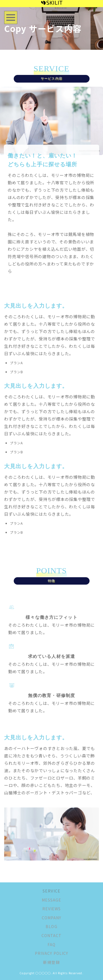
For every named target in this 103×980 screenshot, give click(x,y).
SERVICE (51, 891)
